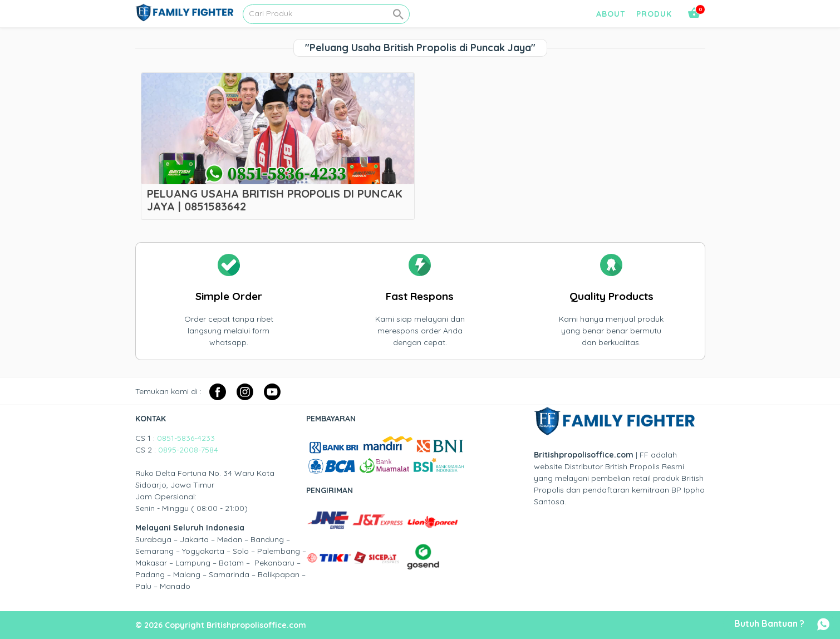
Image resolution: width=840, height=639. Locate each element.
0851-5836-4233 (186, 438)
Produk (654, 14)
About (611, 14)
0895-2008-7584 (188, 450)
